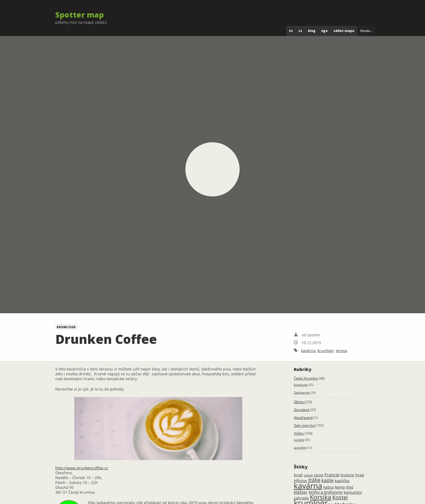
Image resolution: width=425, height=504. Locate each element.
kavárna (308, 350)
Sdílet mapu (344, 31)
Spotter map (80, 15)
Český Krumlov (306, 378)
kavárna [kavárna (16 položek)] (308, 486)
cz (300, 31)
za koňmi (300, 448)
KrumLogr (66, 327)
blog (312, 31)
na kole (299, 440)
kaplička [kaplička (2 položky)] (342, 481)
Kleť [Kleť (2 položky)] (350, 487)
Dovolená (302, 410)
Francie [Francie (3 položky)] (332, 475)
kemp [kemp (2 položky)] (340, 487)
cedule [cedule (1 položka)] (308, 475)
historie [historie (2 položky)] (347, 475)
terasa (342, 350)
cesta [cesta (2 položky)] (319, 475)
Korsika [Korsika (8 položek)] (321, 497)
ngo (324, 31)
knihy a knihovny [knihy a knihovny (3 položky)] (326, 492)
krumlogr (326, 350)
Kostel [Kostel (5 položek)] (340, 497)
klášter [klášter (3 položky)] (301, 492)
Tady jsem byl (305, 426)
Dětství (300, 402)
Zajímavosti (302, 392)
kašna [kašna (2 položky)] (329, 487)
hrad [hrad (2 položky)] (360, 475)
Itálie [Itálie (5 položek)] (314, 480)
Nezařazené (303, 418)
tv (291, 31)
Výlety (299, 433)
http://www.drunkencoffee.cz (82, 468)
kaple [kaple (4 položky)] (328, 480)
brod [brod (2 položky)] (298, 475)
